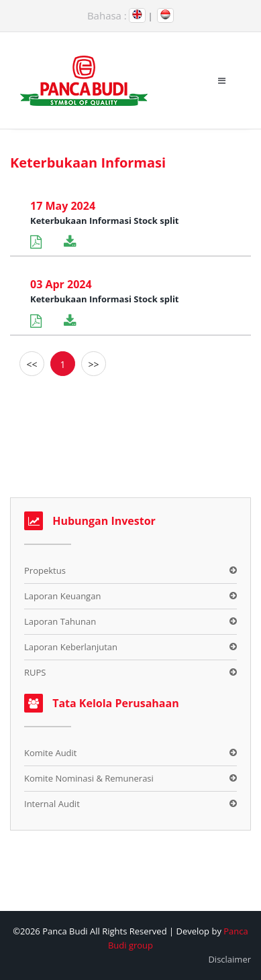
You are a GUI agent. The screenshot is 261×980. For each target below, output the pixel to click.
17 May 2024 (63, 206)
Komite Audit (50, 753)
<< (32, 364)
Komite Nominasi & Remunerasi (89, 778)
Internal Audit (52, 804)
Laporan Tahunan (60, 621)
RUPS (35, 672)
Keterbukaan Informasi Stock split (105, 221)
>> (93, 364)
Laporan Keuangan (62, 596)
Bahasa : (107, 15)
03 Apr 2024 (61, 284)
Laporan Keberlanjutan (71, 647)
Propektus (45, 570)
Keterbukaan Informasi (88, 163)
